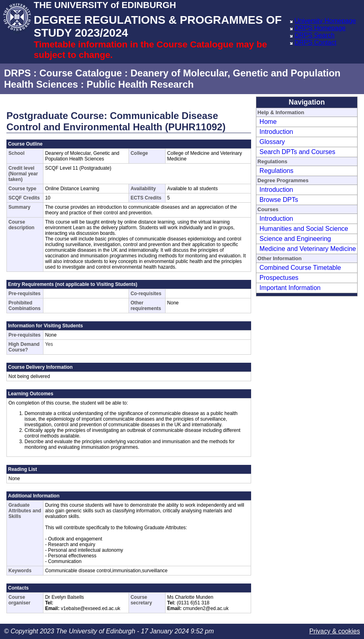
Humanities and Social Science (304, 229)
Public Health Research (140, 84)
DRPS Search (315, 35)
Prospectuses (279, 278)
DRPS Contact (315, 42)
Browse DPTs (279, 200)
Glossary (272, 142)
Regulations (277, 171)
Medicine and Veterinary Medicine (308, 249)
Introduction (276, 132)
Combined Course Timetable (300, 268)
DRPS (17, 73)
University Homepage (325, 21)
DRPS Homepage (320, 28)
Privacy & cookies (335, 631)
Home (268, 122)
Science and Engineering (295, 239)
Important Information (290, 288)
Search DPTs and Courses (298, 152)
